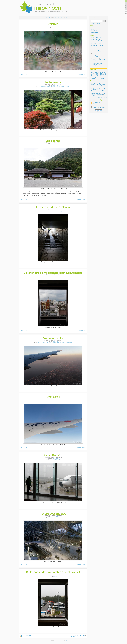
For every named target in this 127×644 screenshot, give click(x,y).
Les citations (96, 49)
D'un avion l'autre (53, 338)
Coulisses (98, 85)
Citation (93, 87)
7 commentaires (81, 199)
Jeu (94, 83)
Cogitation (98, 90)
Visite (103, 87)
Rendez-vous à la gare (53, 514)
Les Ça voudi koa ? (97, 52)
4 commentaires (81, 75)
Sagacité (99, 76)
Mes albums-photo (96, 43)
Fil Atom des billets (26, 636)
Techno (93, 96)
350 (46, 17)
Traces (93, 90)
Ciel (57, 401)
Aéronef (43, 343)
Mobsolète (94, 91)
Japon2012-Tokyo (65, 343)
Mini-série (103, 86)
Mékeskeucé (100, 94)
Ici (92, 83)
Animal (44, 28)
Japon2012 (51, 28)
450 (67, 17)
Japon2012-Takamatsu (67, 28)
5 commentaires (81, 331)
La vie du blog (100, 78)
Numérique (94, 77)
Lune (93, 92)
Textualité (94, 76)
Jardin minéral (53, 82)
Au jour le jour (98, 72)
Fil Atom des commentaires (28, 637)
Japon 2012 (55, 27)
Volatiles (53, 24)
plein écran (96, 56)
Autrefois (94, 78)
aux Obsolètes (96, 65)
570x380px (96, 55)
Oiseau (99, 91)
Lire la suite (24, 75)
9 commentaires (81, 133)
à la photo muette (97, 61)
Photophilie (103, 75)
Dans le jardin (99, 73)
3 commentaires (81, 389)
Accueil (93, 23)
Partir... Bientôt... (53, 455)
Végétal (98, 83)
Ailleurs (41, 28)
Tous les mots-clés (102, 97)
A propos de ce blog (96, 28)
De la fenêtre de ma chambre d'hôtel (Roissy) (53, 572)
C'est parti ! (53, 397)
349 (43, 17)
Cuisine (98, 93)
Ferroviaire (55, 518)
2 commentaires (81, 265)
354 (58, 17)
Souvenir (94, 94)
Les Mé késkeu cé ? (98, 50)
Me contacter (95, 33)
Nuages (93, 85)
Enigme (99, 88)
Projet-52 (97, 86)
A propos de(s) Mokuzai (97, 46)
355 (61, 17)
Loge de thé (53, 141)
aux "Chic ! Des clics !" (98, 66)
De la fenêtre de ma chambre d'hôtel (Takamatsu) (53, 273)
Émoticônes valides (96, 37)
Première (94, 88)
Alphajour (98, 87)
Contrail (103, 93)
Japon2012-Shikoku (58, 28)
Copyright (94, 29)
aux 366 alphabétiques (98, 63)
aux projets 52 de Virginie (99, 60)
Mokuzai (93, 93)
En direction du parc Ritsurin (53, 207)
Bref (92, 72)
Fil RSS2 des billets (80, 636)
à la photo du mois (97, 62)
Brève (93, 86)
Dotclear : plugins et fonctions (99, 41)
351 (49, 17)
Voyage (71, 343)
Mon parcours (95, 30)
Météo (103, 91)
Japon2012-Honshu (57, 343)
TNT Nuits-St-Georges (97, 42)
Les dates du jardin (96, 40)
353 (55, 17)
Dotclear (97, 75)
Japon (47, 28)
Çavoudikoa (98, 92)
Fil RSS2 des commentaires (78, 637)
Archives (98, 23)
